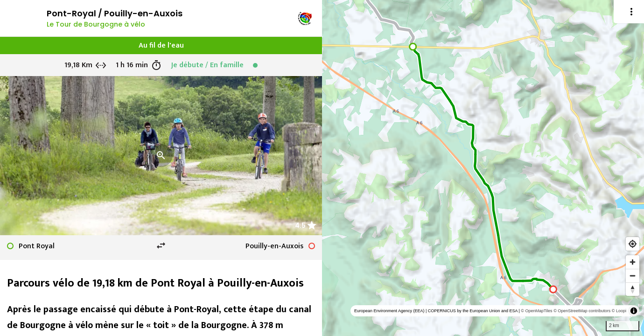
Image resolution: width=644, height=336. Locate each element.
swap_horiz (161, 245)
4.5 (300, 225)
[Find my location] (633, 244)
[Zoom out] (633, 276)
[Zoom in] (633, 262)
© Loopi (619, 311)
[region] (483, 168)
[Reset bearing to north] (633, 289)
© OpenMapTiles (536, 311)
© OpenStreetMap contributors (582, 311)
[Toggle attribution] (634, 311)
